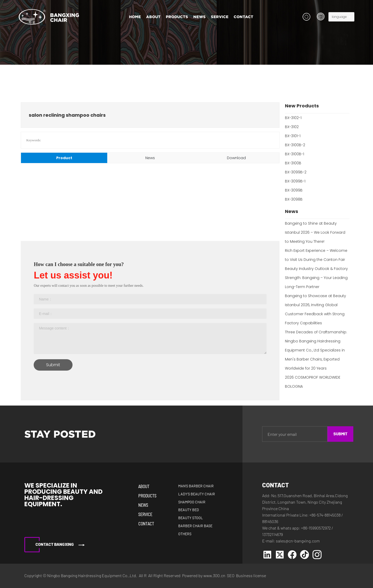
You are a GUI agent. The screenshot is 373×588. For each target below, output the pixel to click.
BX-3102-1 (293, 118)
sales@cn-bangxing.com (298, 541)
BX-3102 (292, 127)
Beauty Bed (189, 510)
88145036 (270, 521)
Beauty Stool (191, 518)
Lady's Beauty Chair (197, 494)
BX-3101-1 (293, 136)
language (339, 17)
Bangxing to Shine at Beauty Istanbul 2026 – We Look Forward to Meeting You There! (315, 232)
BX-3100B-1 (295, 154)
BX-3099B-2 (296, 172)
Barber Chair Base (195, 526)
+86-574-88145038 (325, 515)
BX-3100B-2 (295, 145)
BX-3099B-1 (295, 181)
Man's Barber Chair (196, 486)
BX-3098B (294, 199)
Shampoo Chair (192, 502)
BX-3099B (294, 190)
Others (185, 534)
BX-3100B (293, 163)
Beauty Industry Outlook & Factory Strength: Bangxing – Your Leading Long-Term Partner (316, 278)
